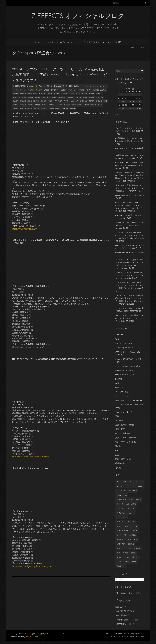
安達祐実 (30, 97)
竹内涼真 (38, 105)
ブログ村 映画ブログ (124, 615)
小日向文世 (53, 97)
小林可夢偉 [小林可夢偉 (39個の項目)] (121, 544)
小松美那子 (62, 97)
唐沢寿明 (85, 94)
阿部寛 (30, 108)
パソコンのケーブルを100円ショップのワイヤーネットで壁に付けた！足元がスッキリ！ (129, 285)
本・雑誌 (119, 420)
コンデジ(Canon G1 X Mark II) (128, 366)
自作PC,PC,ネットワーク (125, 343)
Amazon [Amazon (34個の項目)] (139, 482)
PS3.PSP (119, 379)
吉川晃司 (71, 94)
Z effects (119, 335)
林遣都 (30, 101)
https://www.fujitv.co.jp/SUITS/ (26, 229)
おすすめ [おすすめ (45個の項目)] (120, 504)
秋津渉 (106, 101)
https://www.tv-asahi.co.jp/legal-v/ (28, 347)
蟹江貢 (100, 105)
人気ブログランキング (125, 624)
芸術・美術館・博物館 (125, 425)
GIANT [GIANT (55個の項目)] (119, 495)
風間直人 (44, 108)
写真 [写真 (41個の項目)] (129, 539)
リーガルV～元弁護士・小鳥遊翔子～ (47, 90)
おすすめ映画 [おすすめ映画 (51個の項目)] (131, 504)
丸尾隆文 (103, 90)
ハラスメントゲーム (19, 90)
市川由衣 (92, 97)
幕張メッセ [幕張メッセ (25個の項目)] (121, 548)
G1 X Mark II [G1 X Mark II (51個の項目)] (132, 491)
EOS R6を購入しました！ (126, 195)
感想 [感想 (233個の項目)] (129, 548)
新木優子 (16, 101)
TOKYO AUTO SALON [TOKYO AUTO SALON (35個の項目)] (125, 499)
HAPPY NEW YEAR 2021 (125, 252)
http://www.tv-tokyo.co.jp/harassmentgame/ (33, 566)
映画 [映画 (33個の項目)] (118, 553)
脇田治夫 (67, 105)
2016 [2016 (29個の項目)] (125, 482)
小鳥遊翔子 (70, 97)
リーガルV (31, 90)
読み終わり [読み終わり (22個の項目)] (121, 566)
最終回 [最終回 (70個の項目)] (125, 553)
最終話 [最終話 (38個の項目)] (133, 553)
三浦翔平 (64, 90)
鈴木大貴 (23, 108)
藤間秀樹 (93, 105)
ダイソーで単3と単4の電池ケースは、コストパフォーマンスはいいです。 (129, 318)
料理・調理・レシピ (124, 459)
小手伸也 (45, 97)
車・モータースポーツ (125, 396)
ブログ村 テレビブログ (125, 611)
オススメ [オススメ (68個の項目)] (131, 508)
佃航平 (36, 94)
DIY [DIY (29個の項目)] (132, 486)
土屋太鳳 (92, 94)
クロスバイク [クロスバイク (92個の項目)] (122, 517)
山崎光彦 (79, 97)
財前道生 (16, 108)
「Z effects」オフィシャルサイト (129, 593)
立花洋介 (30, 105)
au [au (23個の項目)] (127, 486)
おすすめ (88, 86)
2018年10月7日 (20, 86)
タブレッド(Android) (124, 348)
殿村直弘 (36, 101)
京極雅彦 (16, 94)
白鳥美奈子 (75, 101)
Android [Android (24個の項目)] (120, 486)
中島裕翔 (81, 90)
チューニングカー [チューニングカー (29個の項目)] (123, 526)
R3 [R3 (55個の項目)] (126, 495)
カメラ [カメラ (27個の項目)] (132, 513)
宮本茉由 (38, 97)
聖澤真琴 (60, 105)
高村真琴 (65, 108)
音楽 (117, 416)
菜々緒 (87, 105)
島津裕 (85, 97)
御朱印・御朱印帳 (123, 433)
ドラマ (105, 86)
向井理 (78, 94)
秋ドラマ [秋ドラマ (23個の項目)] (136, 557)
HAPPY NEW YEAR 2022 (125, 148)
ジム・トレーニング (124, 412)
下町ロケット (72, 90)
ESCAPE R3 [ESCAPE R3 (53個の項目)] (121, 491)
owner (31, 86)
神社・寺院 (120, 429)
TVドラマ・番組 (44, 86)
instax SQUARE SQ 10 (124, 375)
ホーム (37, 42)
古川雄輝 (64, 94)
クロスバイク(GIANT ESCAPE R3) (129, 400)
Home (133, 47)
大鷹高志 (99, 94)
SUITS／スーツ (79, 86)
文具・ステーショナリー (126, 438)
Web (117, 339)
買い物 (118, 446)
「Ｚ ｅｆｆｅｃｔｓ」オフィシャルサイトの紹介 (102, 42)
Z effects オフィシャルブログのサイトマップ (61, 42)
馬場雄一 (51, 108)
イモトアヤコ (97, 86)
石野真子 (92, 101)
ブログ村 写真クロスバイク (127, 620)
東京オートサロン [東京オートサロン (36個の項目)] (123, 557)
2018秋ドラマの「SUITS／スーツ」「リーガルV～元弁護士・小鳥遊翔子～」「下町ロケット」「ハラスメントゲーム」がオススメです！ (60, 75)
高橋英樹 (73, 108)
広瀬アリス (100, 97)
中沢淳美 (96, 90)
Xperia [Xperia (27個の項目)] (138, 499)
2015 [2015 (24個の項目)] (119, 482)
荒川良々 (80, 105)
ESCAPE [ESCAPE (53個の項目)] (139, 486)
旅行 (117, 455)
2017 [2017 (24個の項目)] (132, 482)
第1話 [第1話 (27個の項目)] (119, 561)
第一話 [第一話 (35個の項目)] (126, 561)
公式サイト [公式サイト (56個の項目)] (121, 539)
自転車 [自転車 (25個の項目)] (134, 561)
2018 (71, 86)
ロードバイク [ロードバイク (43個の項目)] (122, 535)
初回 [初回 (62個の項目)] (136, 539)
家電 (117, 383)
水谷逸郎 (44, 101)
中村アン (89, 90)
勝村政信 (57, 94)
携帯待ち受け (121, 463)
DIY (117, 450)
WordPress (67, 634)
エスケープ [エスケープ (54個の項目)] (121, 508)
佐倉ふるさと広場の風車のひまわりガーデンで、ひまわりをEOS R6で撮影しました (130, 188)
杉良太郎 (23, 101)
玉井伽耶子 (59, 101)
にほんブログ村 (122, 607)
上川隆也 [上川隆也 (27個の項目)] (133, 535)
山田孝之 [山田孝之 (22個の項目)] (131, 544)
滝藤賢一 (51, 101)
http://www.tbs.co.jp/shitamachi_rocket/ (31, 457)
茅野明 (73, 105)
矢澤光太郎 (84, 101)
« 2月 (117, 114)
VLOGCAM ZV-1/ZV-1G (125, 370)
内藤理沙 (49, 94)
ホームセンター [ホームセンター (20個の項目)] (122, 530)
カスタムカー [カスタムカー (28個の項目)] (122, 513)
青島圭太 (36, 108)
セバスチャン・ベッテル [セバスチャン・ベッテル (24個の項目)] (126, 522)
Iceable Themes (32, 637)
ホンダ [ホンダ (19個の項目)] (135, 526)
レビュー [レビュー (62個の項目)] (134, 530)
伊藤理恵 (23, 94)
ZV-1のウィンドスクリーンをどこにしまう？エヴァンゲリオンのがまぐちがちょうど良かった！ (129, 235)
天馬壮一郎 (16, 97)
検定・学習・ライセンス (126, 442)
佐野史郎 (42, 94)
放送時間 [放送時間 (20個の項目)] (137, 548)
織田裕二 (52, 105)
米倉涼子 (45, 105)
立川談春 (23, 105)
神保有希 (99, 101)
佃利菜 (30, 94)
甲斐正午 (67, 101)
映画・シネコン (122, 388)
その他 (118, 468)
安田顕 (24, 97)
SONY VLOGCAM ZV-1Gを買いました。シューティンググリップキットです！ (129, 275)
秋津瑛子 (16, 105)
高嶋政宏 (58, 108)
